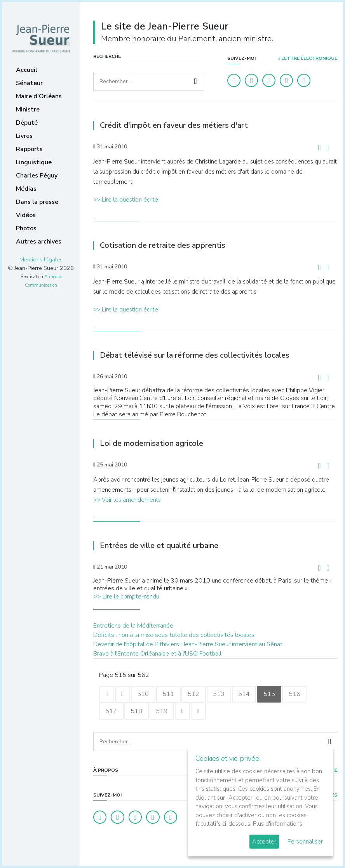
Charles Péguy (37, 176)
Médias (26, 189)
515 (272, 694)
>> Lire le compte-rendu (126, 597)
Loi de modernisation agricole (152, 443)
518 (137, 711)
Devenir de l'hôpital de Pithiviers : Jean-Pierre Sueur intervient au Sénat (188, 644)
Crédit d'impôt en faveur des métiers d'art (174, 125)
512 (195, 694)
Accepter (264, 842)
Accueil (27, 70)
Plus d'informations (278, 824)
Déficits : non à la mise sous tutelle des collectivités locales (174, 635)
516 (298, 694)
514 (247, 694)
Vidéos (26, 215)
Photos (26, 228)
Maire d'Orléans (39, 96)
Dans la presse (37, 202)
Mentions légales (41, 259)
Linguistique (34, 162)
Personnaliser (305, 842)
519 (163, 711)
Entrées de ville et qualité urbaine (159, 545)
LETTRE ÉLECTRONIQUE (308, 58)
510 (144, 694)
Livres (24, 136)
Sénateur (29, 83)
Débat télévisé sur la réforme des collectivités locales (195, 355)
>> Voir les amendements (127, 500)
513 (221, 694)
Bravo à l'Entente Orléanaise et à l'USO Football (157, 654)
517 (112, 711)
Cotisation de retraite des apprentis (163, 245)
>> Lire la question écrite (126, 200)
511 (170, 694)
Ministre (28, 110)
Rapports (29, 149)
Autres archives (39, 242)
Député (27, 123)
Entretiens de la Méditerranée (133, 626)
